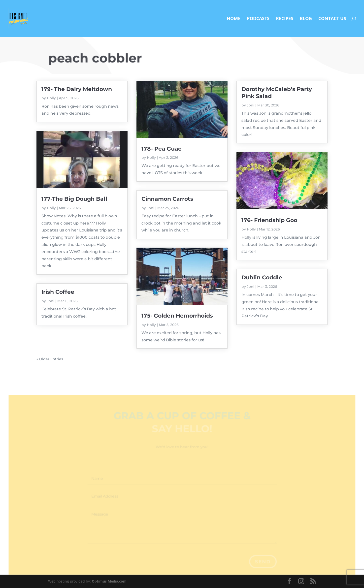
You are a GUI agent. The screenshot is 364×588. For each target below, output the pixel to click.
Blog (306, 19)
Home (234, 19)
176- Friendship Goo (269, 220)
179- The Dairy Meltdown (77, 89)
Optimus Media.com (109, 581)
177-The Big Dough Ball (74, 199)
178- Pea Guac (161, 149)
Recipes (285, 19)
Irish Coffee (58, 292)
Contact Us (332, 19)
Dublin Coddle (262, 278)
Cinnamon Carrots (167, 199)
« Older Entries (50, 359)
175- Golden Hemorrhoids (177, 316)
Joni (51, 301)
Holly (51, 98)
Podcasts (258, 19)
